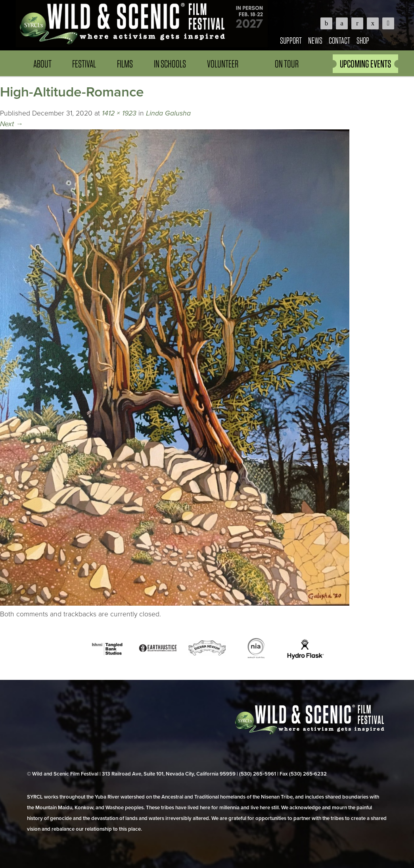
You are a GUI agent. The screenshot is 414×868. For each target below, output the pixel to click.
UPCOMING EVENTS (365, 64)
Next (11, 124)
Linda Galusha (168, 113)
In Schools (170, 64)
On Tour (287, 64)
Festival (84, 64)
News (315, 40)
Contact (339, 40)
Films (125, 64)
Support (291, 40)
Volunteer (223, 64)
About (42, 64)
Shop (363, 40)
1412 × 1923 (119, 113)
